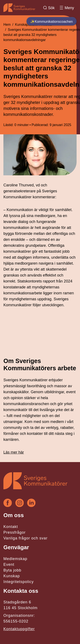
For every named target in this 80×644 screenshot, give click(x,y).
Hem (7, 25)
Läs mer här (14, 452)
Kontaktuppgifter (19, 629)
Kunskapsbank (26, 25)
